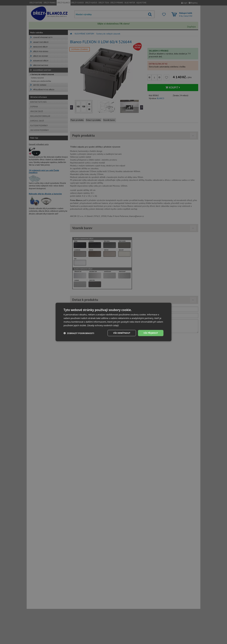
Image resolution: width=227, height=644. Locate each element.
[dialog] (113, 322)
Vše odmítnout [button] (121, 333)
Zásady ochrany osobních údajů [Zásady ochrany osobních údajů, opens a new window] (103, 325)
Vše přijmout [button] (150, 333)
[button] (79, 333)
